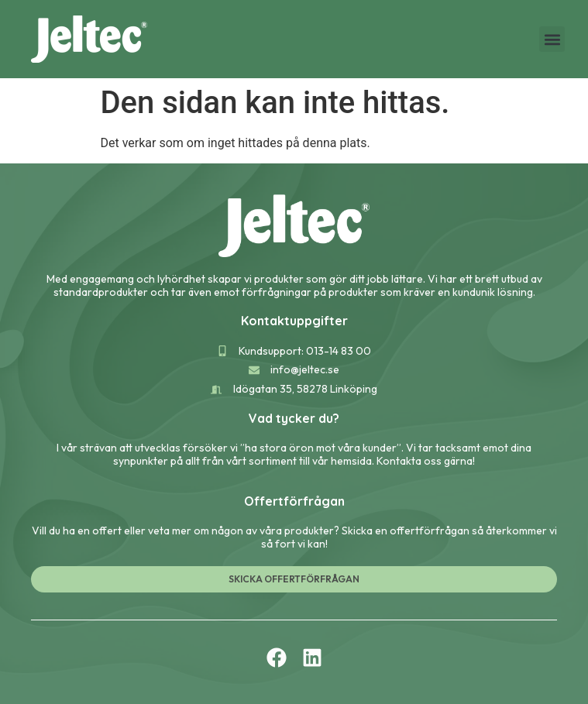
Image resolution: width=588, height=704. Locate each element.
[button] (552, 39)
